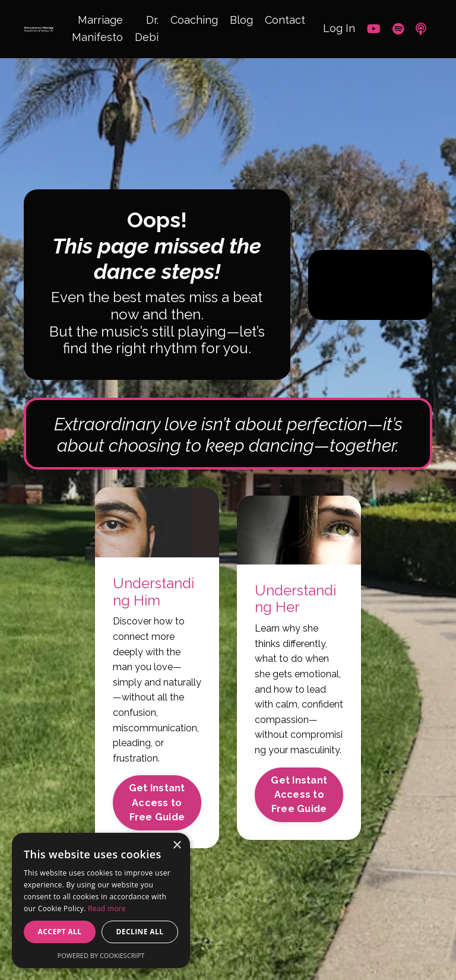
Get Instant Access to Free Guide (157, 803)
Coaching (194, 20)
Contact (285, 20)
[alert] (101, 900)
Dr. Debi (147, 28)
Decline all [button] (140, 932)
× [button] (177, 846)
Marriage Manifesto (97, 28)
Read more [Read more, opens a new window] (107, 908)
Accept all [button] (60, 932)
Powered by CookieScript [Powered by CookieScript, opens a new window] (101, 955)
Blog (241, 20)
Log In (339, 28)
